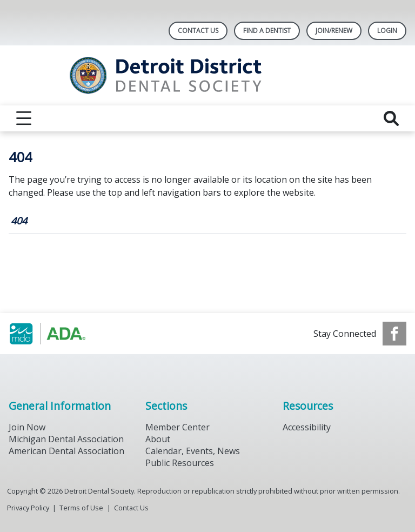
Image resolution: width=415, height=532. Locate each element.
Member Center (178, 427)
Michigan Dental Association (66, 439)
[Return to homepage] (208, 75)
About (158, 439)
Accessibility (307, 427)
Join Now (27, 427)
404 (19, 221)
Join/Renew (334, 31)
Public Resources (180, 463)
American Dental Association (66, 451)
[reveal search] (391, 118)
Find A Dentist (267, 31)
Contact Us (198, 31)
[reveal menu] (24, 118)
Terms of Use (81, 508)
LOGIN (387, 31)
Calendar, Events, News (193, 451)
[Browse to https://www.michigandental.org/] (63, 334)
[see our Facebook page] (394, 334)
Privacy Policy (28, 508)
